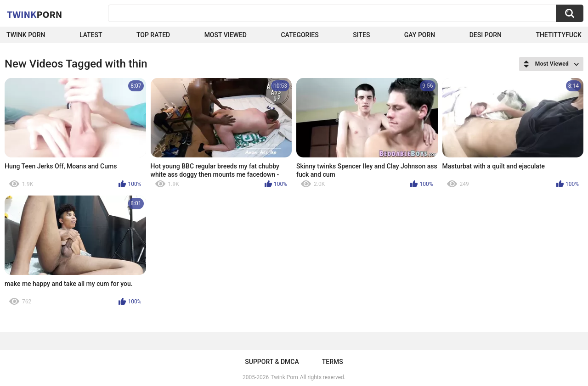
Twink (34, 14)
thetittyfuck (559, 35)
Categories (300, 35)
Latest (91, 35)
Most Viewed (226, 35)
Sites (361, 35)
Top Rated (153, 35)
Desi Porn (486, 35)
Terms (333, 362)
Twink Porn (26, 35)
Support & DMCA (272, 362)
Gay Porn (420, 35)
